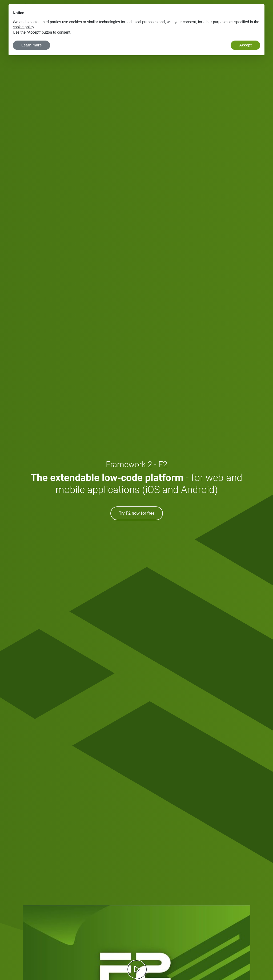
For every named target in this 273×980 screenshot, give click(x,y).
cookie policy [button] (23, 27)
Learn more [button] (31, 45)
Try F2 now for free (137, 513)
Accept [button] (245, 45)
